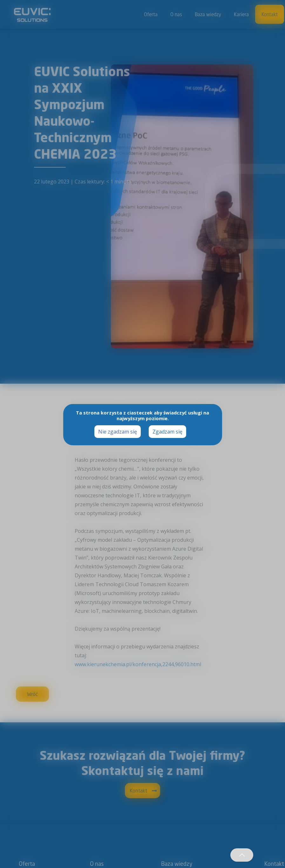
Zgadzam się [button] (167, 432)
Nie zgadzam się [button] (118, 432)
